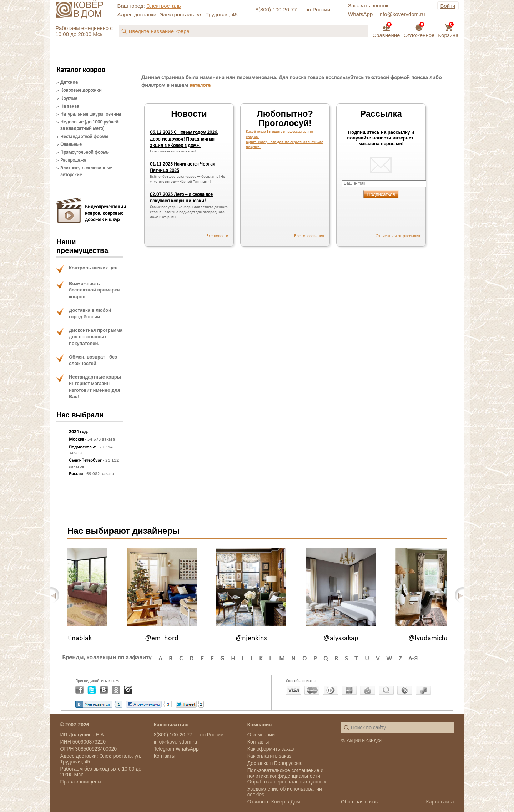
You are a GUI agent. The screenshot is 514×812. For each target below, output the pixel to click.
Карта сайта (440, 802)
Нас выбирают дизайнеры (124, 531)
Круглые (69, 99)
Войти (448, 6)
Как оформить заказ (271, 749)
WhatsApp (360, 14)
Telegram (164, 749)
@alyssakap (341, 638)
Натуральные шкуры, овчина (91, 114)
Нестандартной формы (84, 137)
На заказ (70, 106)
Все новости (217, 236)
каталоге (200, 85)
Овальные (71, 145)
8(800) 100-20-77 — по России (293, 9)
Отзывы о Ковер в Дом (274, 802)
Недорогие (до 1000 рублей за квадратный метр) (89, 125)
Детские (69, 83)
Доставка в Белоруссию (275, 763)
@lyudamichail (430, 638)
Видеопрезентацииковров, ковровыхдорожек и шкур (104, 214)
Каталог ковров (81, 70)
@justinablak (72, 638)
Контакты (165, 756)
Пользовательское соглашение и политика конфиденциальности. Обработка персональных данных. (288, 776)
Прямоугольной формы (85, 153)
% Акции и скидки (361, 740)
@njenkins (251, 638)
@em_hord (162, 638)
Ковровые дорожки (81, 90)
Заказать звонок (368, 6)
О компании (261, 735)
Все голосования (309, 236)
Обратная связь (359, 802)
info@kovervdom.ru (402, 14)
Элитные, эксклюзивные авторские (86, 171)
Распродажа (73, 160)
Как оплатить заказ (269, 756)
